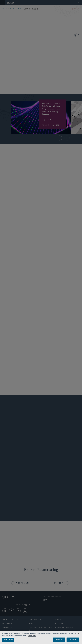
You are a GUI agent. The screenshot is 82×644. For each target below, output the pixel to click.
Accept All (59, 640)
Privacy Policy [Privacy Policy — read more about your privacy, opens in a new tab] (32, 636)
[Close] (79, 634)
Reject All (73, 640)
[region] (41, 637)
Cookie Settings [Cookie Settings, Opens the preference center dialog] (8, 640)
